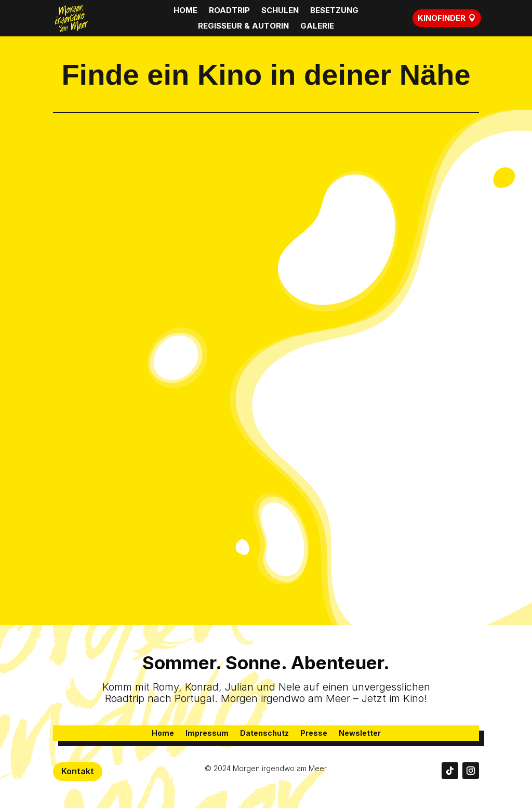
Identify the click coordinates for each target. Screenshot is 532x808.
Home (163, 733)
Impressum (207, 733)
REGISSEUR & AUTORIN (243, 27)
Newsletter (360, 733)
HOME (185, 11)
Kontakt (78, 771)
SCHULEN (280, 11)
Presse (314, 733)
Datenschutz (264, 733)
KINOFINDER (442, 18)
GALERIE (317, 27)
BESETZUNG (334, 11)
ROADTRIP (229, 11)
